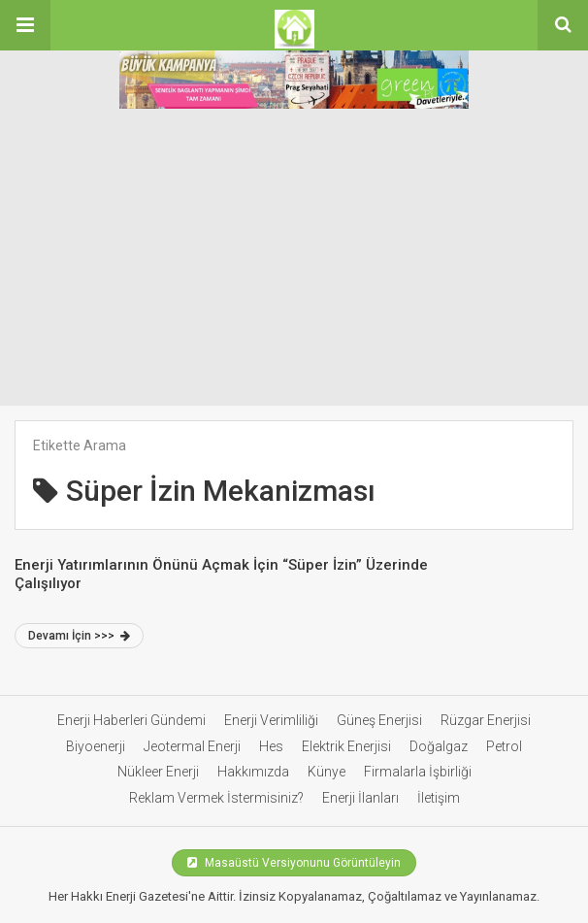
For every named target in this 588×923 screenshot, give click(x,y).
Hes (271, 746)
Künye (327, 772)
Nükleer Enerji (158, 772)
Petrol (504, 746)
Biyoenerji (96, 746)
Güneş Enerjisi (379, 720)
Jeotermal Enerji (192, 746)
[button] (25, 25)
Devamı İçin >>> (79, 636)
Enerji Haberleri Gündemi (131, 720)
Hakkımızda (253, 772)
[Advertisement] (294, 260)
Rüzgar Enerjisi (486, 720)
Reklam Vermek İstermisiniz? (216, 798)
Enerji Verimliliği (271, 720)
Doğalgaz (439, 746)
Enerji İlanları (360, 798)
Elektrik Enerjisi (346, 746)
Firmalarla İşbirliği (418, 772)
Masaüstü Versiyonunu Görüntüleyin (294, 863)
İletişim (439, 798)
